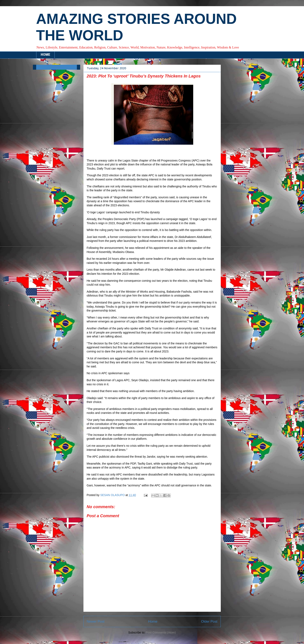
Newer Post (96, 621)
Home (153, 621)
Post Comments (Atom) (161, 632)
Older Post (209, 621)
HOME (45, 55)
